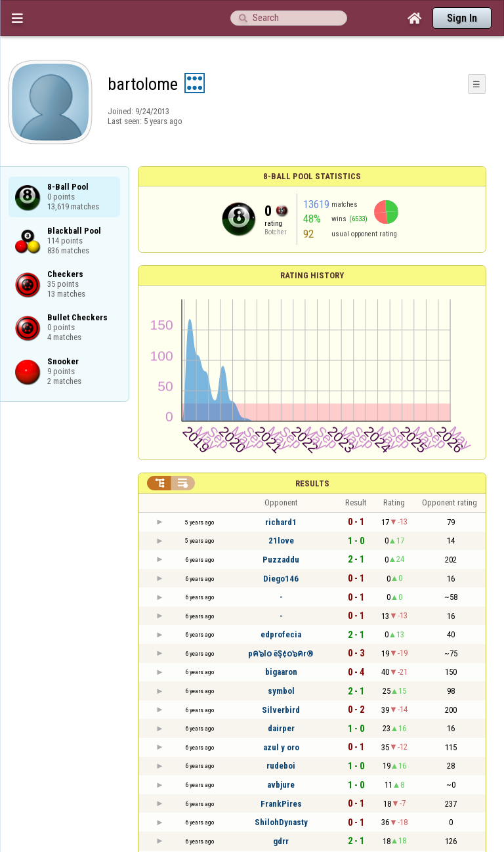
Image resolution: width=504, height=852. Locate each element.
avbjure (281, 785)
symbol (281, 691)
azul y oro (281, 747)
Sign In (462, 18)
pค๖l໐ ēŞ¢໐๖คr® (281, 653)
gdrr (281, 841)
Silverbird (281, 710)
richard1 (281, 522)
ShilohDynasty (281, 822)
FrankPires (281, 804)
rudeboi (281, 766)
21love (281, 541)
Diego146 (281, 579)
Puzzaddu (281, 560)
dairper (281, 728)
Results (312, 483)
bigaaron (281, 672)
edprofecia (281, 634)
